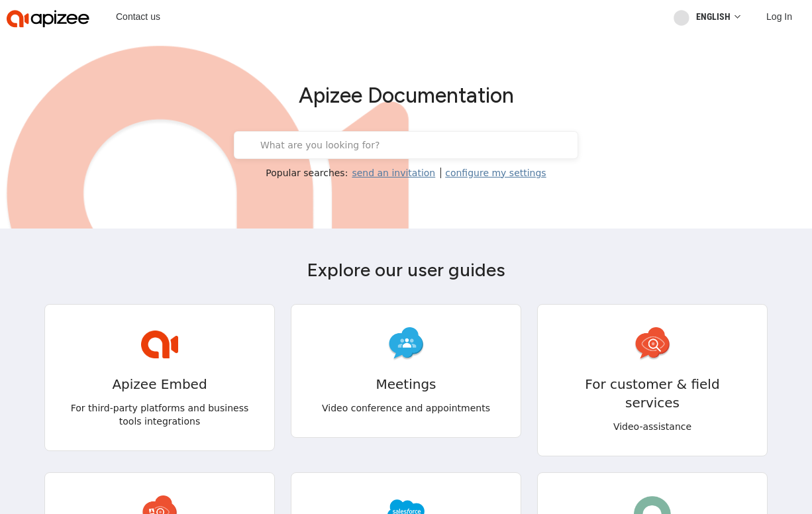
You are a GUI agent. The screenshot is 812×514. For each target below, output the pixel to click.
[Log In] (779, 17)
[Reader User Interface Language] (714, 17)
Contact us (138, 17)
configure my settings (495, 173)
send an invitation (393, 173)
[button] (74, 499)
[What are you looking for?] (415, 145)
